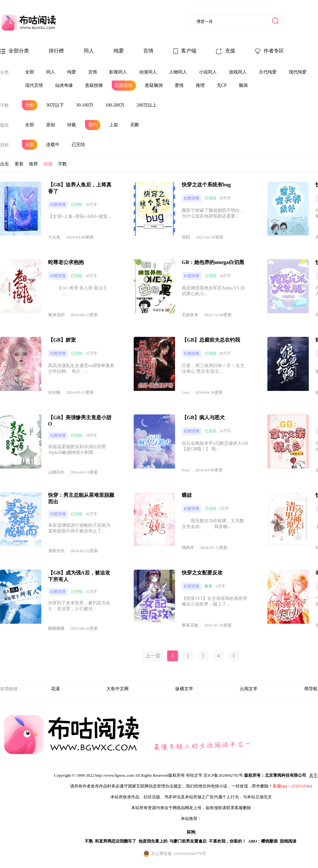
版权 (4, 125)
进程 (4, 145)
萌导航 (311, 689)
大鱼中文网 (117, 689)
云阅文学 (249, 689)
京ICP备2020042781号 (223, 775)
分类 (4, 72)
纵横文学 (184, 689)
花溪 (55, 689)
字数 (4, 105)
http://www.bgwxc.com (115, 775)
